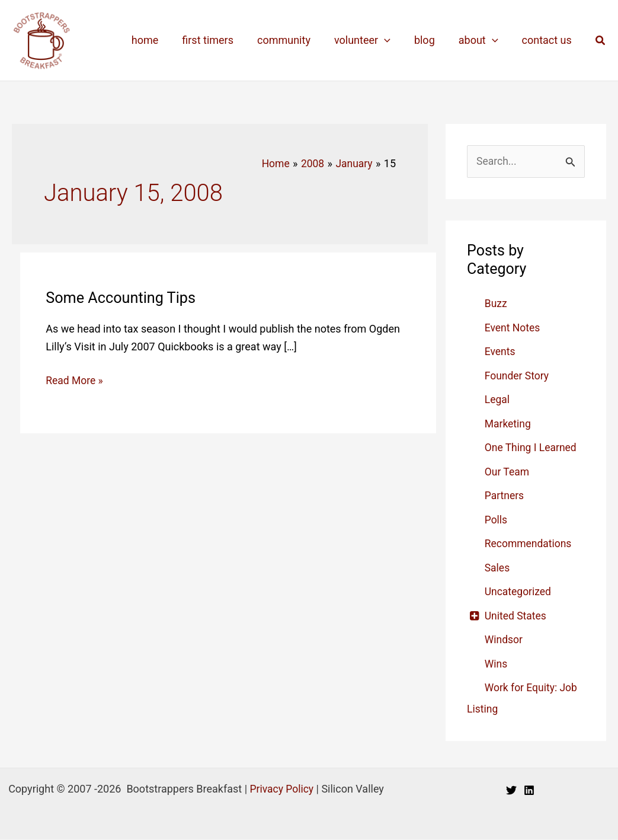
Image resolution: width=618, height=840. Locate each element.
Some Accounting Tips (123, 297)
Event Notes (513, 328)
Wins (497, 664)
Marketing (508, 424)
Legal (498, 400)
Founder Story (518, 376)
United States (516, 616)
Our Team (508, 472)
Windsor (504, 640)
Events (500, 352)
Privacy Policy (282, 789)
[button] (601, 41)
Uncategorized (519, 592)
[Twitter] (511, 790)
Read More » (75, 380)
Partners (505, 496)
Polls (497, 520)
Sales (498, 568)
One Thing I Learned (532, 448)
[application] (393, 40)
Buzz (496, 304)
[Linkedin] (529, 790)
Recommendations (529, 544)
